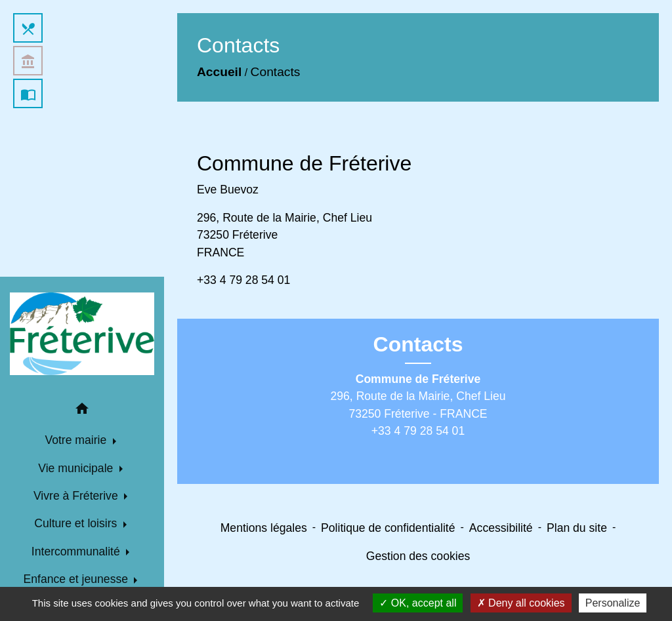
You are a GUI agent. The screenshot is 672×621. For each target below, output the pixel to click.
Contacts (276, 72)
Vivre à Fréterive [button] (77, 496)
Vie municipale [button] (77, 468)
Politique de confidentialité (388, 528)
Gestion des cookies (418, 556)
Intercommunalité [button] (77, 551)
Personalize (613, 603)
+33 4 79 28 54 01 (243, 280)
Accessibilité (501, 528)
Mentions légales (264, 528)
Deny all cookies (521, 603)
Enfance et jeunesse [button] (77, 579)
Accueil (219, 72)
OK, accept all (418, 603)
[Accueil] (82, 334)
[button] (82, 411)
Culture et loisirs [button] (77, 523)
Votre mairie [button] (77, 440)
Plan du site (577, 528)
